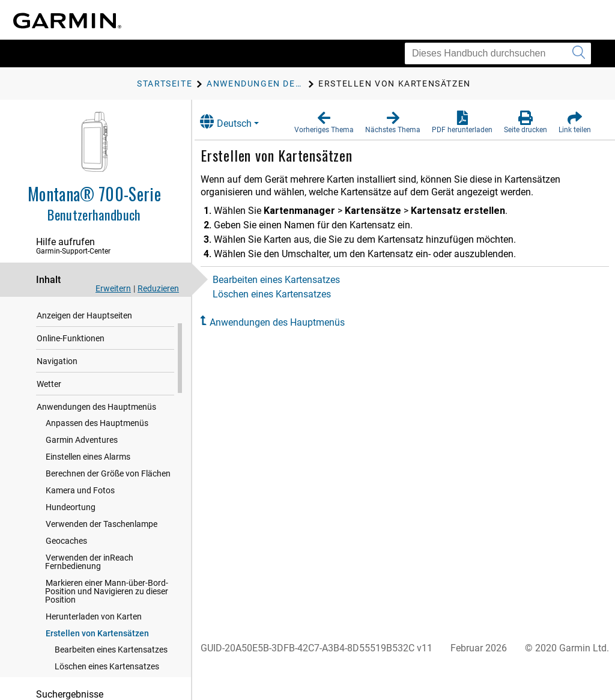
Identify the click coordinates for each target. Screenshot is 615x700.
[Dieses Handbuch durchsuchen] (498, 53)
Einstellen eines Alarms (88, 501)
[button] (324, 123)
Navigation (57, 406)
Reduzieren (158, 288)
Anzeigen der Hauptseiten (84, 360)
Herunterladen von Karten (94, 661)
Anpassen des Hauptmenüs (97, 467)
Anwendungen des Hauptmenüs (96, 451)
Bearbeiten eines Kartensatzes (289, 280)
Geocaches (66, 585)
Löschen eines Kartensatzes (285, 294)
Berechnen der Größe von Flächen (108, 518)
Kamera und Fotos (80, 535)
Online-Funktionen (71, 383)
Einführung (57, 314)
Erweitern (113, 288)
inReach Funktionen (74, 337)
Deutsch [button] (239, 122)
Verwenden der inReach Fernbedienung (89, 606)
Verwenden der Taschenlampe (101, 568)
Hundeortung (71, 552)
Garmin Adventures (82, 484)
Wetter (49, 428)
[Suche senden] (579, 53)
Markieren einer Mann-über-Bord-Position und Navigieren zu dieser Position (107, 636)
